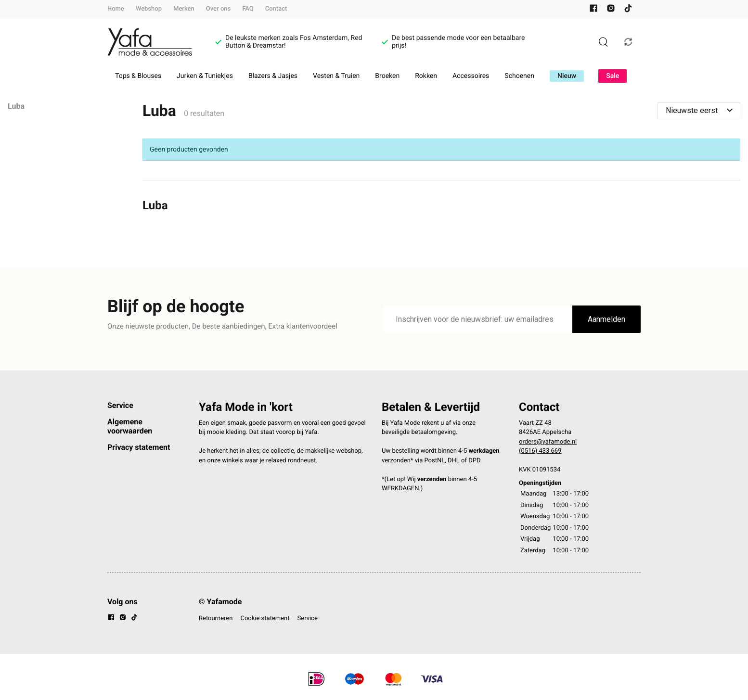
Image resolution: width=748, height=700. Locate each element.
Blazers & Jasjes (273, 76)
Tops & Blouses (138, 76)
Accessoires (471, 76)
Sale (613, 76)
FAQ (248, 9)
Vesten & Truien (336, 76)
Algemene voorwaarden (130, 426)
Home (116, 9)
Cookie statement (265, 618)
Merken (184, 9)
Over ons (218, 9)
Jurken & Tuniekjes (205, 76)
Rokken (426, 76)
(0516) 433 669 (540, 451)
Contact (276, 9)
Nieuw (567, 76)
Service (120, 405)
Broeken (387, 76)
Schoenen (519, 76)
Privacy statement (139, 447)
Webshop (149, 9)
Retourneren (216, 618)
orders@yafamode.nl (548, 442)
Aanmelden (606, 319)
